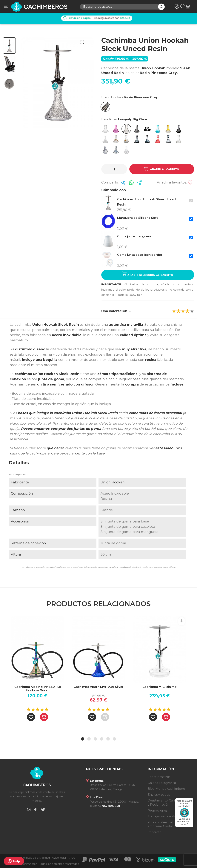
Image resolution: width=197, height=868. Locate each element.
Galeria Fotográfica (162, 783)
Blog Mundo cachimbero (166, 789)
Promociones (157, 811)
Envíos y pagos (159, 795)
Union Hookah (113, 482)
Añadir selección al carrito (148, 274)
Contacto (155, 832)
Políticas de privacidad (36, 858)
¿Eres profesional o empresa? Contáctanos (165, 824)
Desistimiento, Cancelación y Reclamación (167, 803)
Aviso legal (59, 858)
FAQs (71, 858)
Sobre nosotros (159, 777)
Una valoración (116, 311)
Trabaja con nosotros (163, 816)
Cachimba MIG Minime (160, 687)
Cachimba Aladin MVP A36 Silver (99, 687)
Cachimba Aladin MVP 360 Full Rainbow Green (38, 689)
